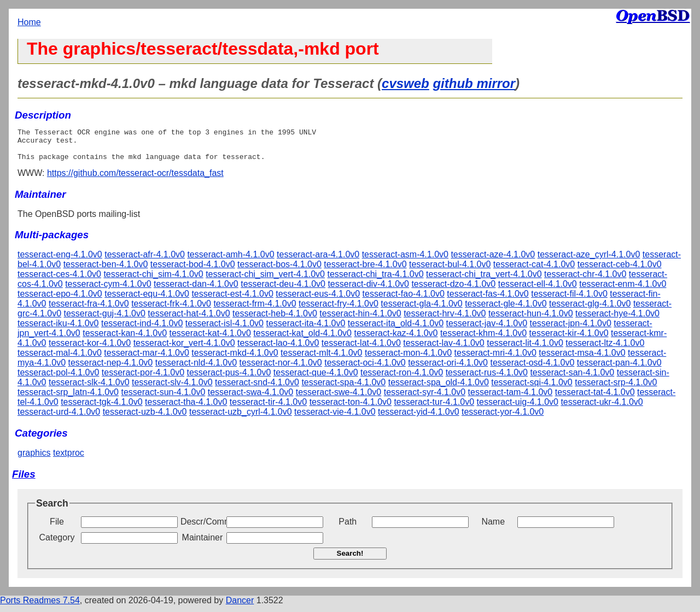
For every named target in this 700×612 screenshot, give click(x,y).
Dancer (240, 607)
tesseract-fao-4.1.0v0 (404, 300)
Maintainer (203, 544)
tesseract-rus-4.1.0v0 (487, 379)
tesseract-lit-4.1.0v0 (525, 349)
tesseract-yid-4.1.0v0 (419, 418)
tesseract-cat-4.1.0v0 (534, 271)
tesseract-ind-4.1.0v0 (142, 330)
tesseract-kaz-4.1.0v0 (396, 340)
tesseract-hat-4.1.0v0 (189, 320)
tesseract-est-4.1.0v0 (232, 300)
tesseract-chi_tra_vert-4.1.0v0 (484, 281)
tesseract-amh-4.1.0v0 (231, 261)
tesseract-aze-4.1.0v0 (493, 261)
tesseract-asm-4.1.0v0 (405, 261)
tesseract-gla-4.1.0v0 (421, 310)
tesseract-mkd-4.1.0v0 (235, 359)
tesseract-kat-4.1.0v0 (210, 340)
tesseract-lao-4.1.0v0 (278, 349)
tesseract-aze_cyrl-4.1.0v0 (589, 261)
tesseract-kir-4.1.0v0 (569, 340)
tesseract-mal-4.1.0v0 (60, 359)
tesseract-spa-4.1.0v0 (343, 389)
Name (493, 528)
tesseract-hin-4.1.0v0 (360, 320)
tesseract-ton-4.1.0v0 (351, 408)
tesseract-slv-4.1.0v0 (172, 389)
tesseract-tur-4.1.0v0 (434, 408)
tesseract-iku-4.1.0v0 (58, 330)
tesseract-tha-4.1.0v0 (186, 408)
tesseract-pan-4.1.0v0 (619, 369)
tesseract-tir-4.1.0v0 (268, 408)
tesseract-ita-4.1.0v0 (305, 330)
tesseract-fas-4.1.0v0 (488, 300)
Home (29, 22)
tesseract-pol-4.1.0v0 (58, 379)
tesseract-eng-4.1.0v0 (60, 261)
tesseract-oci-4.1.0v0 (365, 369)
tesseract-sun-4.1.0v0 (163, 399)
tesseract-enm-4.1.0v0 (623, 290)
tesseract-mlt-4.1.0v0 (321, 359)
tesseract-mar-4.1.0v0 (147, 359)
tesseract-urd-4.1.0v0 (59, 418)
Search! (350, 560)
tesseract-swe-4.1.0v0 (339, 399)
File (57, 528)
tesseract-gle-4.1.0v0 (506, 310)
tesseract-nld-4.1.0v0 (196, 369)
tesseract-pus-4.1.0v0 (229, 379)
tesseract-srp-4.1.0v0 (616, 389)
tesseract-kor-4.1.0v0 (90, 349)
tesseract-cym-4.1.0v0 (108, 290)
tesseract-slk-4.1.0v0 (89, 389)
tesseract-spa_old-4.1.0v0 (439, 389)
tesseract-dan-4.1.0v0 (196, 290)
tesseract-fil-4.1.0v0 (569, 300)
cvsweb (406, 83)
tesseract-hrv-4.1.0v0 (445, 320)
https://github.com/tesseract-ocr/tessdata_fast (135, 180)
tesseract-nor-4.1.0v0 (281, 369)
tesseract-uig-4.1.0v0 (518, 408)
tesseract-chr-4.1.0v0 (585, 281)
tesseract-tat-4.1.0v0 (595, 399)
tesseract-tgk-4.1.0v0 (101, 408)
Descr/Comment (202, 528)
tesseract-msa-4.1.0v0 (582, 359)
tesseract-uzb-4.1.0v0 (145, 418)
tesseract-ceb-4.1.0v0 (620, 271)
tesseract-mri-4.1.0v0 (495, 359)
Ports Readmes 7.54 (40, 607)
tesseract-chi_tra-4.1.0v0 (375, 281)
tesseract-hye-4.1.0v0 (617, 320)
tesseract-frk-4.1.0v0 (171, 310)
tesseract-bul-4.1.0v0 (450, 271)
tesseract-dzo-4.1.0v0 (453, 290)
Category (57, 544)
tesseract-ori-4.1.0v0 (448, 369)
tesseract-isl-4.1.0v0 (224, 330)
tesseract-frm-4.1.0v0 (255, 310)
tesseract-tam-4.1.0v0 (511, 399)
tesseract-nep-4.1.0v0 (111, 369)
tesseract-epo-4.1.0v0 (60, 300)
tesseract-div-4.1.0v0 (368, 290)
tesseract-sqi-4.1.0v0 (532, 389)
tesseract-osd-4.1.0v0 (532, 369)
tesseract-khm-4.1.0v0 (483, 340)
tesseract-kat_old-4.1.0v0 (302, 340)
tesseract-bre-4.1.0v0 (365, 271)
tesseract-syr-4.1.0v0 (425, 399)
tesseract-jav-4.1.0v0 (487, 330)
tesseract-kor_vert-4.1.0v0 (184, 349)
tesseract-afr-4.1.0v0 (145, 261)
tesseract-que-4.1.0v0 (316, 379)
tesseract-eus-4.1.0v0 (318, 300)
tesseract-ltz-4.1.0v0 (605, 349)
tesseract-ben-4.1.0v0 (106, 271)
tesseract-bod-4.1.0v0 (193, 271)
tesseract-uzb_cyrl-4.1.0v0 (241, 418)
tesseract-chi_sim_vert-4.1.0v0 (265, 281)
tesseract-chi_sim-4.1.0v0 (153, 281)
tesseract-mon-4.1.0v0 (408, 359)
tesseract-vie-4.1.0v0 (335, 418)
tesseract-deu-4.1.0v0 (283, 290)
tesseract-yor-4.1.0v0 (503, 418)
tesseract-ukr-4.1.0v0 (602, 408)
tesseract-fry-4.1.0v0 (339, 310)
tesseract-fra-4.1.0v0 (89, 310)
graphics (34, 459)
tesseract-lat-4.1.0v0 (361, 349)
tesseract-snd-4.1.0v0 (257, 389)
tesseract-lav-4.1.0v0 (444, 349)
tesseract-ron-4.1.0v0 (402, 379)
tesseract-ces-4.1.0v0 (59, 281)
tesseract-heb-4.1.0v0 (275, 320)
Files (24, 481)
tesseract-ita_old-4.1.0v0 (396, 330)
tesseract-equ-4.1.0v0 (147, 300)
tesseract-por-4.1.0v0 (143, 379)
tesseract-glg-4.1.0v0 (590, 310)
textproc (69, 459)
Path (348, 528)
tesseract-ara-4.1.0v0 (318, 261)
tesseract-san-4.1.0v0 (572, 379)
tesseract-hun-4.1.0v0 (531, 320)
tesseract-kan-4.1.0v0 (125, 340)
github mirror (474, 83)
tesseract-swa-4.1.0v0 (251, 399)
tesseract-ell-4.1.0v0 (538, 290)
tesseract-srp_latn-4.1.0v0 (68, 399)
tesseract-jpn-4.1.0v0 (570, 330)
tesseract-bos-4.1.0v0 (279, 271)
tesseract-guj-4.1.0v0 (105, 320)
